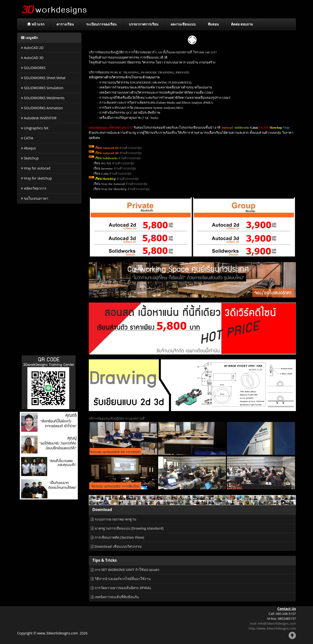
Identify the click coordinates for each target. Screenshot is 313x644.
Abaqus (28, 148)
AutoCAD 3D (32, 58)
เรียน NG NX (102, 163)
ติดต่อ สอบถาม (242, 24)
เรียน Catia (101, 174)
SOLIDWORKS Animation (42, 108)
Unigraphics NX (35, 128)
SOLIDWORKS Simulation (42, 88)
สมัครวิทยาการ (34, 188)
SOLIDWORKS (33, 68)
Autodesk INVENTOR (39, 118)
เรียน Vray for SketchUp (110, 189)
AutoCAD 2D (32, 48)
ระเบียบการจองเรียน (101, 24)
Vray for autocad (36, 168)
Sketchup (30, 158)
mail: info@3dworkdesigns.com (273, 623)
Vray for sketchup (36, 178)
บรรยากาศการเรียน (144, 24)
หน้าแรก (36, 24)
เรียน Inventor (103, 168)
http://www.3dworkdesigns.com (272, 628)
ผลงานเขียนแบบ (183, 24)
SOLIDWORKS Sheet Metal (43, 78)
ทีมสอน (213, 24)
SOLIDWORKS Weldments (43, 98)
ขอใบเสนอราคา (35, 198)
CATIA (27, 138)
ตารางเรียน (65, 24)
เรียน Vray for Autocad (109, 184)
